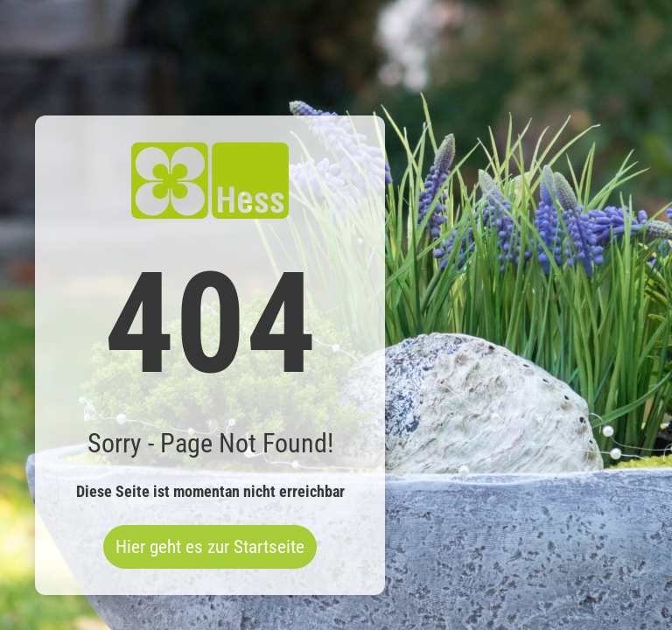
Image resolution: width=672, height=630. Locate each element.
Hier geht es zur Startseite (210, 547)
